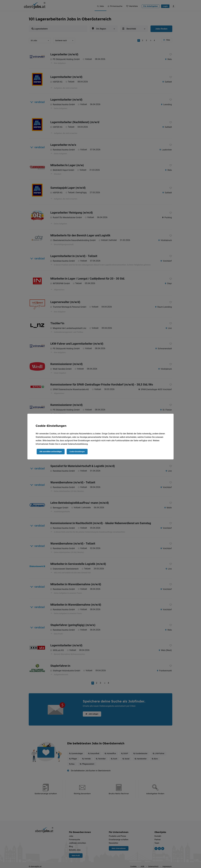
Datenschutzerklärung (78, 444)
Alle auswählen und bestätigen (51, 452)
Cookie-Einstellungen (77, 452)
